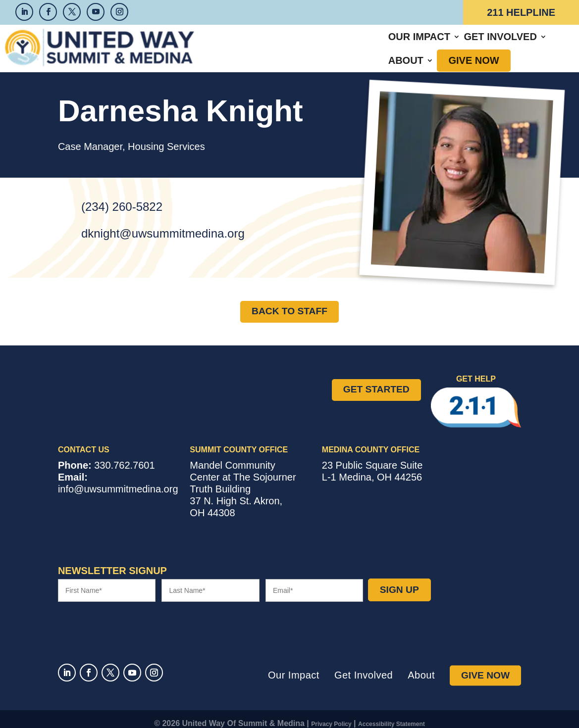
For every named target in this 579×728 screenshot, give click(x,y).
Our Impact (265, 44)
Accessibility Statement (392, 715)
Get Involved (346, 44)
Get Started (376, 380)
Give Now (482, 44)
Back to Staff (289, 302)
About (414, 44)
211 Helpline (521, 12)
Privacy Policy (331, 715)
